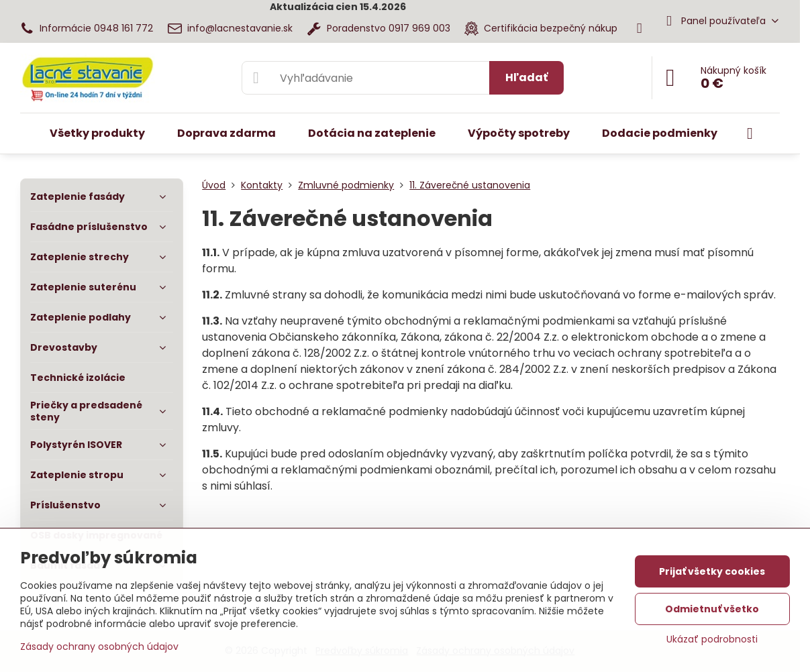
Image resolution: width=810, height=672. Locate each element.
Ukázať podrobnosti (712, 639)
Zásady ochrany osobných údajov (99, 647)
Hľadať (526, 77)
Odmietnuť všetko (712, 609)
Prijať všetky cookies (712, 571)
